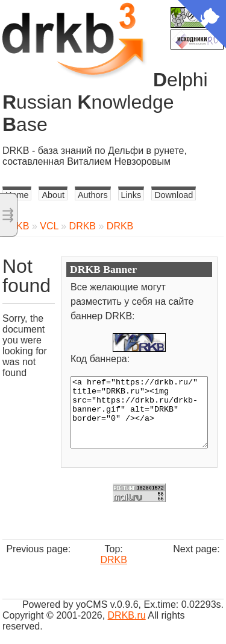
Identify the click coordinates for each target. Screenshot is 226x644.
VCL (49, 226)
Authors (93, 195)
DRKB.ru (127, 615)
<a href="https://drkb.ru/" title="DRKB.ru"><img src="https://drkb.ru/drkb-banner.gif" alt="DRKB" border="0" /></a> (139, 412)
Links (131, 195)
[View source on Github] (202, 25)
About (53, 195)
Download (174, 195)
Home (17, 195)
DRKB (83, 226)
